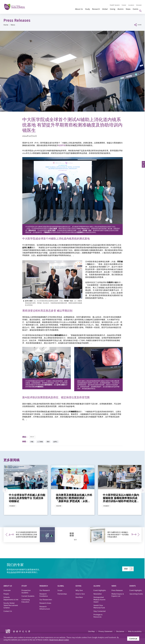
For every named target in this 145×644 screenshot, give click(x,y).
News (13, 25)
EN (143, 163)
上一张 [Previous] (9, 490)
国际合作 (33, 437)
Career (124, 5)
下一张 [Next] (136, 490)
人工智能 (40, 442)
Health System (115, 5)
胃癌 (48, 442)
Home (6, 25)
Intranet (139, 5)
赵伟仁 (55, 442)
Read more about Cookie (59, 639)
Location (131, 5)
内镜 (32, 442)
